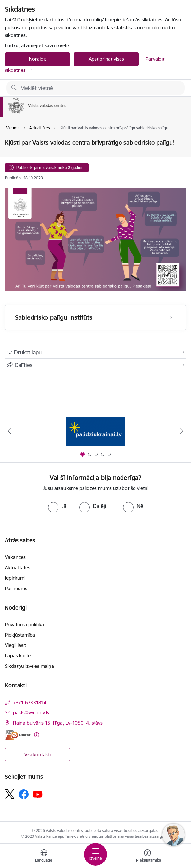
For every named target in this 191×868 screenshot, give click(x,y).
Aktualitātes (18, 568)
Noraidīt (38, 59)
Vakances (15, 557)
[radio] (57, 506)
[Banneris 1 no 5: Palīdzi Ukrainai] (96, 431)
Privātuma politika (24, 624)
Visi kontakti (38, 754)
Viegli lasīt (15, 645)
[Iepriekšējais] (10, 431)
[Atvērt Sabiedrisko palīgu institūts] (170, 317)
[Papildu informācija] (37, 735)
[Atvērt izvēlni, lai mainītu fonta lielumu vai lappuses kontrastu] (147, 857)
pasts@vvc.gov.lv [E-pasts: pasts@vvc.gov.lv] (31, 713)
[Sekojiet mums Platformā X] (10, 794)
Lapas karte (18, 656)
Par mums (16, 588)
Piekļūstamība (20, 635)
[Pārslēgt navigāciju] (96, 854)
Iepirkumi (15, 578)
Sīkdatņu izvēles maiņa (29, 666)
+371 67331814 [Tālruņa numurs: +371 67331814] (30, 702)
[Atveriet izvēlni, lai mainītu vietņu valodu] (44, 857)
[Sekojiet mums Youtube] (38, 794)
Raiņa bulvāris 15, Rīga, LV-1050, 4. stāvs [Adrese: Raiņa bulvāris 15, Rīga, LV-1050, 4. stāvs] (58, 723)
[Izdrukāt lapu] (96, 352)
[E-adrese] (18, 735)
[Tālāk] (181, 431)
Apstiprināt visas (106, 59)
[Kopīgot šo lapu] (96, 365)
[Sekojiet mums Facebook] (24, 794)
